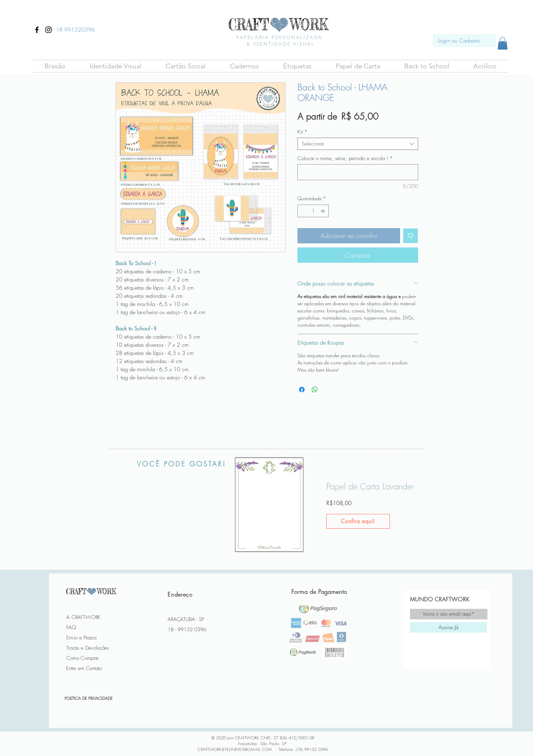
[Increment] (323, 211)
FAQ (71, 628)
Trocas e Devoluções (88, 648)
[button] (55, 66)
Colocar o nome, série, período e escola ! (345, 158)
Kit (302, 132)
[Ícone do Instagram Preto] (48, 30)
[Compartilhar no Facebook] (302, 390)
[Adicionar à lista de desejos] (410, 236)
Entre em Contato (84, 668)
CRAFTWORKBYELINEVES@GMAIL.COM (235, 749)
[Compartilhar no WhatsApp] (315, 390)
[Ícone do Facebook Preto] (37, 30)
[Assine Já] (448, 627)
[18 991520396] (75, 30)
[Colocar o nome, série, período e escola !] (358, 172)
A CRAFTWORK (83, 617)
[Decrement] (303, 211)
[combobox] (358, 144)
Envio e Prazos (82, 638)
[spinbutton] (313, 211)
